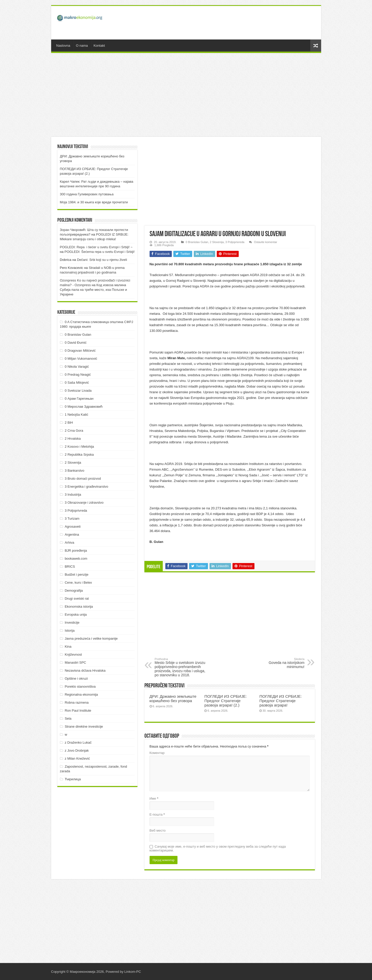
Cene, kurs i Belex (78, 583)
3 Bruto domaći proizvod (83, 479)
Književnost (73, 654)
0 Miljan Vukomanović (81, 359)
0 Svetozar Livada (78, 391)
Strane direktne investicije (84, 726)
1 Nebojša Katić (76, 415)
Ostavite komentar (266, 242)
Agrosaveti (72, 527)
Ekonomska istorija (79, 607)
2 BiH (69, 423)
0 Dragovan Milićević (80, 351)
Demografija (74, 591)
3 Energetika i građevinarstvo (86, 487)
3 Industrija (73, 495)
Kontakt (99, 46)
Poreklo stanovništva (80, 686)
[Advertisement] (223, 23)
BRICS (70, 567)
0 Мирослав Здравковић (84, 407)
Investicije (72, 622)
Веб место (158, 830)
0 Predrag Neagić (78, 375)
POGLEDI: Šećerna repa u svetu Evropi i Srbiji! (100, 252)
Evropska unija (76, 614)
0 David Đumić (76, 343)
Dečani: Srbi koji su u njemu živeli (102, 260)
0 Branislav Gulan (197, 242)
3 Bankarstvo (74, 471)
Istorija (69, 630)
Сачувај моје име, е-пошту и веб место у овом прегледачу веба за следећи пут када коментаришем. (218, 848)
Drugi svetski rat (77, 599)
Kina (68, 646)
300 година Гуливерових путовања (87, 194)
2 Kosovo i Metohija (79, 447)
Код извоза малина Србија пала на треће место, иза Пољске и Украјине (94, 290)
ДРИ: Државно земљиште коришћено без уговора (173, 698)
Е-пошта (157, 814)
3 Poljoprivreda (235, 242)
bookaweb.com (76, 559)
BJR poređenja (76, 551)
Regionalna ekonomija (81, 694)
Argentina (72, 535)
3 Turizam (72, 519)
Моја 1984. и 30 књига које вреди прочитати (94, 202)
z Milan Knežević (77, 758)
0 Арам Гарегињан (79, 399)
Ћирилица (73, 779)
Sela (68, 718)
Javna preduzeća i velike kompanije (91, 638)
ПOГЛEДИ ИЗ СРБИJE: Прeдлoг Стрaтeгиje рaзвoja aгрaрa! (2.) (226, 701)
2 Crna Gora (74, 431)
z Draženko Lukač (78, 742)
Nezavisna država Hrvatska (85, 670)
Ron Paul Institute (78, 710)
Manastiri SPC (75, 662)
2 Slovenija (217, 242)
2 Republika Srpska (79, 455)
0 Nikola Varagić (77, 367)
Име (154, 798)
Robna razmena (77, 702)
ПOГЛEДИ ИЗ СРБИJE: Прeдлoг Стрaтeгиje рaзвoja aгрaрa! (281, 701)
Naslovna (63, 46)
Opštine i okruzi (76, 678)
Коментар (157, 753)
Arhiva (69, 543)
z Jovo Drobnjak (77, 750)
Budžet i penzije (76, 575)
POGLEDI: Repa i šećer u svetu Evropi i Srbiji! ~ (96, 247)
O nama (82, 46)
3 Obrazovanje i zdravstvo (84, 503)
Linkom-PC (133, 972)
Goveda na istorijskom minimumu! (278, 663)
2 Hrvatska (73, 439)
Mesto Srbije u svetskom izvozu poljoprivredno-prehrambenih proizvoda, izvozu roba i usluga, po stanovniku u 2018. (181, 667)
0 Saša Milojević (77, 383)
